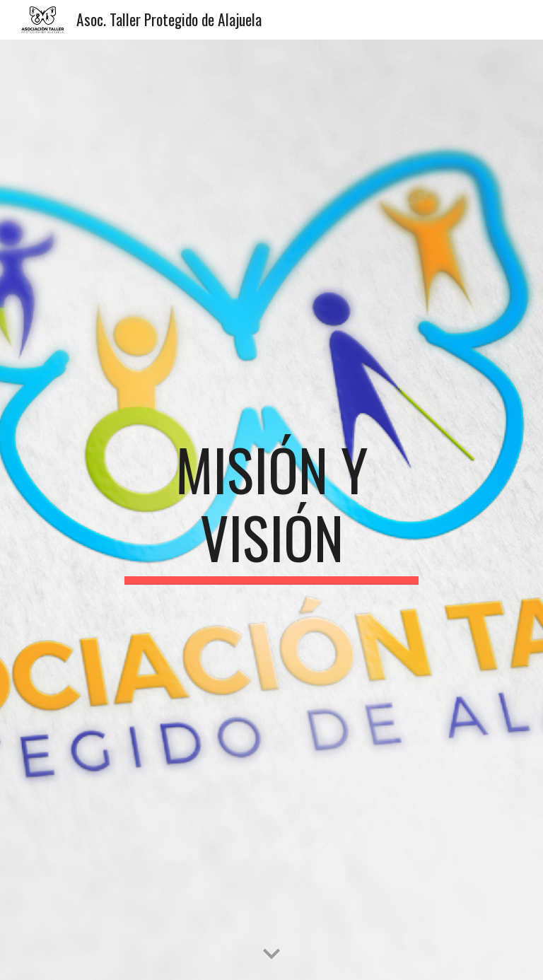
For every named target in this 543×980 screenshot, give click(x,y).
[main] (271, 510)
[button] (271, 955)
